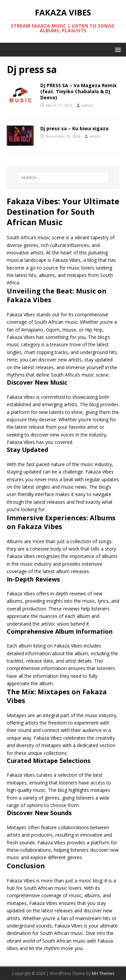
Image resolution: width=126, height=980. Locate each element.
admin (87, 105)
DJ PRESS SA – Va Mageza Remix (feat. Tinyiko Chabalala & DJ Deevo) (78, 91)
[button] (117, 49)
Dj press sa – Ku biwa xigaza (74, 128)
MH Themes (103, 973)
